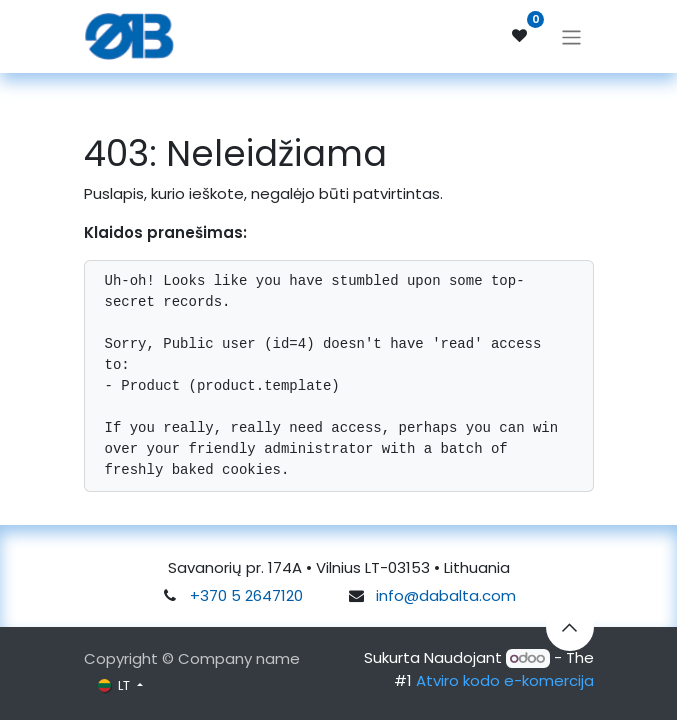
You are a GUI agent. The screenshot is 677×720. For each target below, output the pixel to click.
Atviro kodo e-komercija (505, 680)
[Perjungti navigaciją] (571, 36)
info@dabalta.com (446, 595)
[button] (570, 627)
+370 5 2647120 (246, 595)
